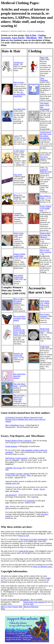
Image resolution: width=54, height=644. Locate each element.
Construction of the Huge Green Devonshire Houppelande (46, 135)
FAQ (32, 604)
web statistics (25, 600)
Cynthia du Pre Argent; (26, 551)
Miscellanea (32, 38)
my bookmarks (30, 501)
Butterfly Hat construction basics (18, 356)
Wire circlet (18, 175)
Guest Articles (18, 38)
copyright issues (40, 31)
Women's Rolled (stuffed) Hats (19, 255)
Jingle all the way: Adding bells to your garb (45, 304)
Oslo (7, 506)
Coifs (16, 136)
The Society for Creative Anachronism (34, 539)
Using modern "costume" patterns (17, 474)
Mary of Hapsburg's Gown (15, 425)
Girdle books (45, 347)
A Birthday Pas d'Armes (14, 468)
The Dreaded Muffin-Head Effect (20, 94)
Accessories (6, 38)
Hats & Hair (31, 35)
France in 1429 (24, 536)
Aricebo (16, 491)
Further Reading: (11, 446)
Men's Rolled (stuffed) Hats (19, 276)
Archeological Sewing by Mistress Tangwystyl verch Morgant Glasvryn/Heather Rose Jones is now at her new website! (25, 419)
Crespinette (18, 213)
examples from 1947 (13, 483)
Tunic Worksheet (44, 79)
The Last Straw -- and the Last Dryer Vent (20, 397)
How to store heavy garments (46, 251)
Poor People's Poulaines (45, 315)
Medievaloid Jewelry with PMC (45, 331)
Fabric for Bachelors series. (43, 567)
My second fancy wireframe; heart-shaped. (20, 318)
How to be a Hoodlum (18, 196)
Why (40, 38)
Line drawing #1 (11, 495)
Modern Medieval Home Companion (18, 441)
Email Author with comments (34, 602)
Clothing (42, 35)
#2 (22, 495)
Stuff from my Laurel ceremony (17, 458)
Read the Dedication (31, 607)
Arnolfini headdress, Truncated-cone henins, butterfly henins (19, 330)
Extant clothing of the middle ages (46, 208)
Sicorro (36, 489)
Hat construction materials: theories (20, 376)
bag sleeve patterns (44, 158)
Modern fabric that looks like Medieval (45, 235)
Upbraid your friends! (18, 63)
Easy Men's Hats (20, 109)
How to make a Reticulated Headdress (19, 301)
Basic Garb (44, 57)
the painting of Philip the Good (46, 170)
